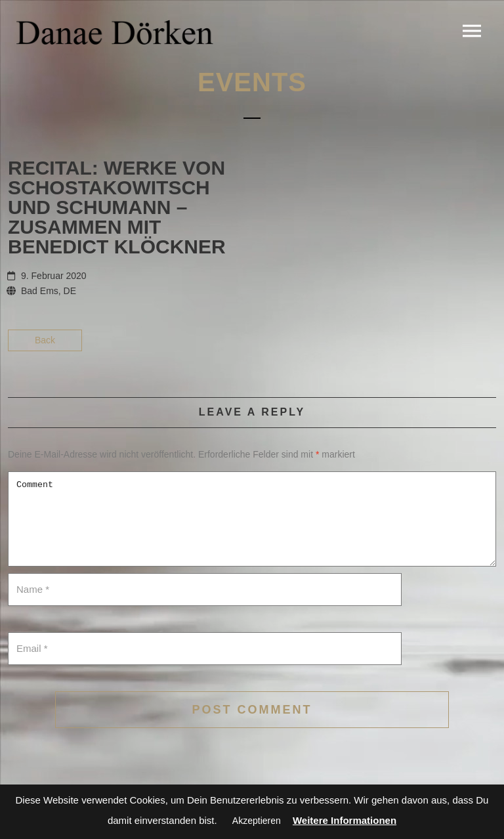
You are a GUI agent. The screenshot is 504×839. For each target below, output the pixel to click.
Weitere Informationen (345, 820)
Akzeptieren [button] (257, 821)
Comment (252, 519)
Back (45, 340)
